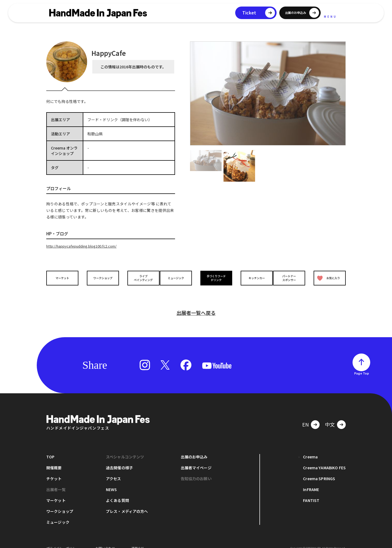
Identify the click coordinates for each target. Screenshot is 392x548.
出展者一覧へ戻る (196, 304)
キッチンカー (253, 278)
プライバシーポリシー (63, 540)
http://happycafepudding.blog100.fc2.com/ (85, 246)
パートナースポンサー (290, 278)
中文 (330, 416)
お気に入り (327, 278)
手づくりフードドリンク (215, 278)
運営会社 (138, 540)
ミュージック (177, 278)
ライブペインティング (139, 278)
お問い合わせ (105, 540)
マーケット (64, 278)
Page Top (362, 365)
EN (305, 416)
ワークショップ (102, 278)
